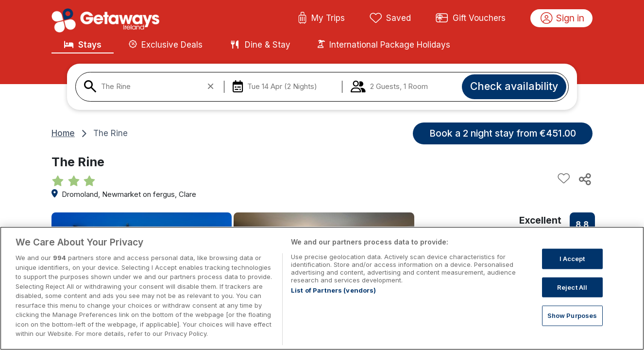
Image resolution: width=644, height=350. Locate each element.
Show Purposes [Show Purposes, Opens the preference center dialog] (572, 315)
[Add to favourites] (564, 179)
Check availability (514, 86)
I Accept (572, 259)
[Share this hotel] (584, 179)
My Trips (321, 18)
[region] (322, 288)
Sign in (563, 18)
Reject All (572, 287)
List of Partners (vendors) (333, 290)
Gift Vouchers (471, 18)
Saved (390, 18)
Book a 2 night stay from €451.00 (503, 133)
